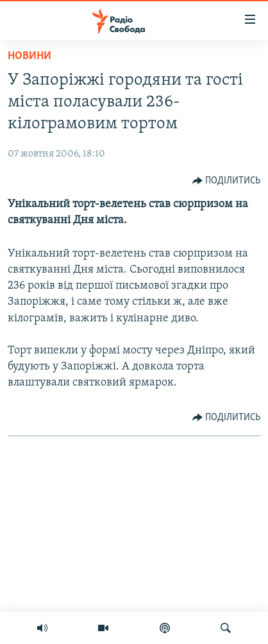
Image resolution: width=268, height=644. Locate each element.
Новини (29, 56)
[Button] (227, 181)
